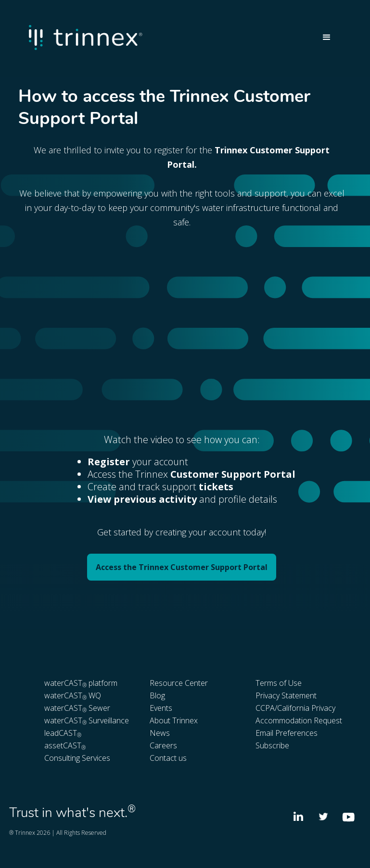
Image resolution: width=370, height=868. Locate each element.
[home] (171, 38)
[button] (327, 37)
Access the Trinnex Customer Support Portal (182, 567)
